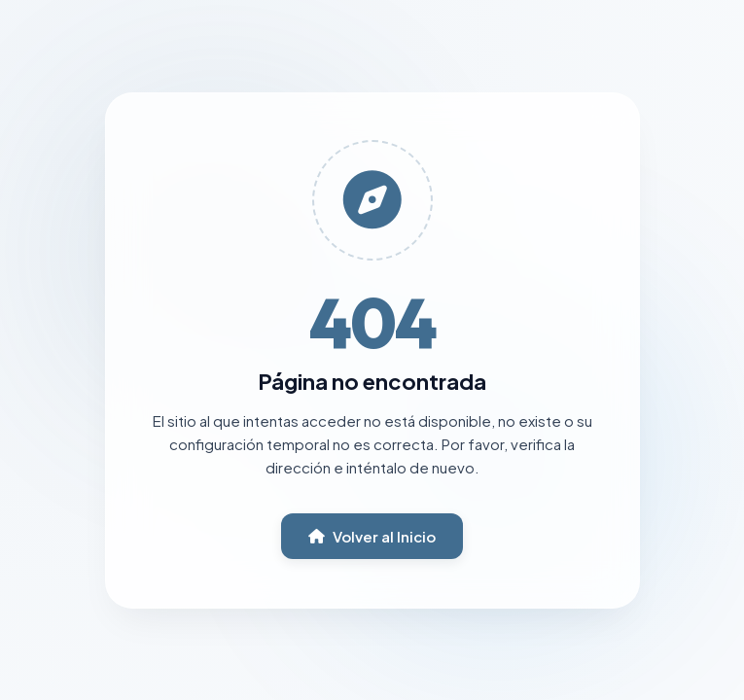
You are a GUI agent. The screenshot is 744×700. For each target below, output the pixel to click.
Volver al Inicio (372, 536)
